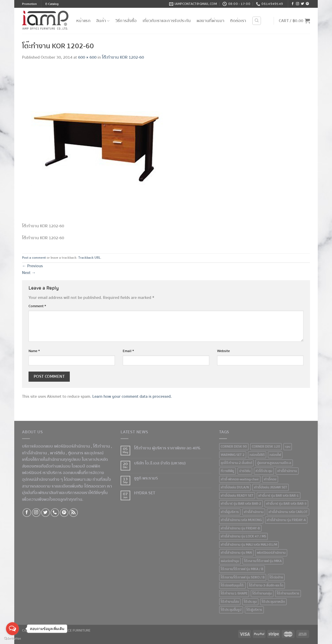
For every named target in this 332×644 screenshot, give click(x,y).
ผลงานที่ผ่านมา (211, 21)
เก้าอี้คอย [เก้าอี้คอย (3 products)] (270, 479)
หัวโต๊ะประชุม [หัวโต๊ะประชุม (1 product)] (264, 471)
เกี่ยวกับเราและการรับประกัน (167, 21)
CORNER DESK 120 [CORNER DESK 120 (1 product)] (266, 447)
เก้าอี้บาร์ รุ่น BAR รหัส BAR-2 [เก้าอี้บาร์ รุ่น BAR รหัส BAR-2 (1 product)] (241, 504)
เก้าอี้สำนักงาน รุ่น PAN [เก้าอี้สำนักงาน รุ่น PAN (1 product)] (236, 553)
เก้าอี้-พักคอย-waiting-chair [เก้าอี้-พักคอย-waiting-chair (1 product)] (240, 479)
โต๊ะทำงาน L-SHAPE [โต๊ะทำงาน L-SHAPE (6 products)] (234, 593)
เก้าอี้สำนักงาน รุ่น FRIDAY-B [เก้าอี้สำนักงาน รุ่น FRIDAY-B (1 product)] (240, 528)
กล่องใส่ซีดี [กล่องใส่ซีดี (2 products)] (257, 455)
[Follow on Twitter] (302, 4)
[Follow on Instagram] (298, 4)
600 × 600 (87, 57)
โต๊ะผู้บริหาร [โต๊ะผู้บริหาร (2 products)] (254, 610)
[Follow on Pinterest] (307, 4)
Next (29, 273)
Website (223, 351)
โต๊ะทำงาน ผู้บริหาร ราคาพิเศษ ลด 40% (167, 448)
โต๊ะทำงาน (102, 446)
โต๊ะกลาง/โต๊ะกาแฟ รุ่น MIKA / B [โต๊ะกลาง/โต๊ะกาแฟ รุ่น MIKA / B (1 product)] (242, 569)
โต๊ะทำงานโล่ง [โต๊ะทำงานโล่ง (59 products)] (230, 602)
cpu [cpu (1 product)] (288, 447)
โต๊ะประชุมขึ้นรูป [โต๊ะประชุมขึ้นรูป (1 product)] (231, 610)
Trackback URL (89, 258)
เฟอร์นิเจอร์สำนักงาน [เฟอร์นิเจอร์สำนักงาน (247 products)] (271, 553)
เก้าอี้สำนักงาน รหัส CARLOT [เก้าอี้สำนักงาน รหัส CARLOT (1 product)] (288, 512)
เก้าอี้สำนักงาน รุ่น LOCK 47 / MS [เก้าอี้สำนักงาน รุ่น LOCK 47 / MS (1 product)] (243, 536)
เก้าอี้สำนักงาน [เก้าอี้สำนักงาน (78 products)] (254, 512)
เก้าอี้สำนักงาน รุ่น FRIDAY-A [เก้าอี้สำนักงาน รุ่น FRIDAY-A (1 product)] (286, 520)
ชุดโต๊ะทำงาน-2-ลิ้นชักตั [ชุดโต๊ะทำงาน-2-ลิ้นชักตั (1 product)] (236, 463)
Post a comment (34, 258)
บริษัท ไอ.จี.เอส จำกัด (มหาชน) (160, 463)
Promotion (29, 4)
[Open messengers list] (12, 629)
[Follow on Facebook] (293, 4)
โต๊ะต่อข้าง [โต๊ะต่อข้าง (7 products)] (276, 577)
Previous (32, 266)
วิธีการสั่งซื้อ (126, 21)
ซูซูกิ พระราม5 (146, 478)
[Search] (257, 21)
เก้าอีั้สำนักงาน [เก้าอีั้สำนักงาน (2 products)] (287, 471)
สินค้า (103, 21)
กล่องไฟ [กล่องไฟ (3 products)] (275, 455)
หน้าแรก (83, 21)
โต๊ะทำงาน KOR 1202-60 (123, 57)
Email (128, 351)
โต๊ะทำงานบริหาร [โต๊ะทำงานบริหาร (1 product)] (288, 593)
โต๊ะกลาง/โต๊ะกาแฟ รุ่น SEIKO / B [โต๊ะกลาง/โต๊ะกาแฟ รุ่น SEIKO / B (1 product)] (243, 577)
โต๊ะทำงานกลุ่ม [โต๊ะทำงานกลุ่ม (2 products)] (262, 593)
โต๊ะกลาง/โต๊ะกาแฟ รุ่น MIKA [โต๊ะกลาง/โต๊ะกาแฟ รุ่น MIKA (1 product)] (263, 561)
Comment (37, 306)
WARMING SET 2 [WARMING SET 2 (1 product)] (233, 455)
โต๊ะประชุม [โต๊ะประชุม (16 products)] (250, 602)
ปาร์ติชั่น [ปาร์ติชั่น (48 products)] (245, 471)
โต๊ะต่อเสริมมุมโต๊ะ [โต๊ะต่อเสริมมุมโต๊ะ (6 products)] (232, 585)
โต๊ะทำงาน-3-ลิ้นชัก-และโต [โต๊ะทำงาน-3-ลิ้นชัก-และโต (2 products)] (266, 585)
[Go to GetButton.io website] (12, 639)
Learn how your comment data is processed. (132, 396)
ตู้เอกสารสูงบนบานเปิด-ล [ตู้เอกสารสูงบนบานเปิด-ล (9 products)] (274, 463)
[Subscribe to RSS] (74, 513)
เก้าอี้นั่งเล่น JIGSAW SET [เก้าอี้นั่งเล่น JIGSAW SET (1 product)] (271, 487)
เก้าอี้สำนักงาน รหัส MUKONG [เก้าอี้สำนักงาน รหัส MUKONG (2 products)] (241, 520)
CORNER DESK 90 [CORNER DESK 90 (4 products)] (234, 447)
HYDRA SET (145, 493)
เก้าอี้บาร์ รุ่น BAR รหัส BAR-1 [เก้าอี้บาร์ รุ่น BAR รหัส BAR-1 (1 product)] (279, 496)
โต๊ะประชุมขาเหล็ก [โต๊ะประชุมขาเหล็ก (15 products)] (273, 602)
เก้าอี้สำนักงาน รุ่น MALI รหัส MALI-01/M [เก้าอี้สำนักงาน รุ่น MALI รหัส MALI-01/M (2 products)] (249, 545)
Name (34, 351)
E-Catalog (52, 4)
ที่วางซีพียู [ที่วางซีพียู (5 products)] (227, 471)
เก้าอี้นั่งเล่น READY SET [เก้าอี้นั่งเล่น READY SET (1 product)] (237, 496)
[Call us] (55, 513)
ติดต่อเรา (238, 21)
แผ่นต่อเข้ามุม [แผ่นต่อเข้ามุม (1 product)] (230, 561)
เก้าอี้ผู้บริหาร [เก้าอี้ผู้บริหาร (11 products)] (230, 512)
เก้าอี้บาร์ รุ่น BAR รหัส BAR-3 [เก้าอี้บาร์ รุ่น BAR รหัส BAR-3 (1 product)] (286, 504)
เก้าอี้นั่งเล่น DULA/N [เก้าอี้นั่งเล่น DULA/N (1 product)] (235, 487)
